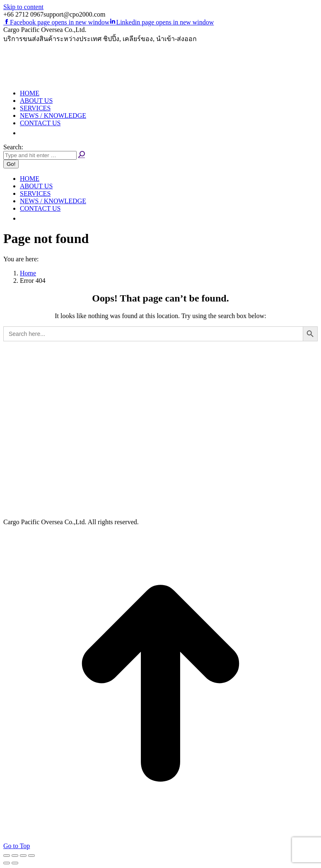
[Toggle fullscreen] (23, 856)
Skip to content (23, 7)
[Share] (15, 856)
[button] (24, 133)
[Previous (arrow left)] (7, 863)
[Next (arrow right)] (15, 863)
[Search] (40, 155)
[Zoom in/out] (31, 856)
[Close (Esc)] (7, 856)
